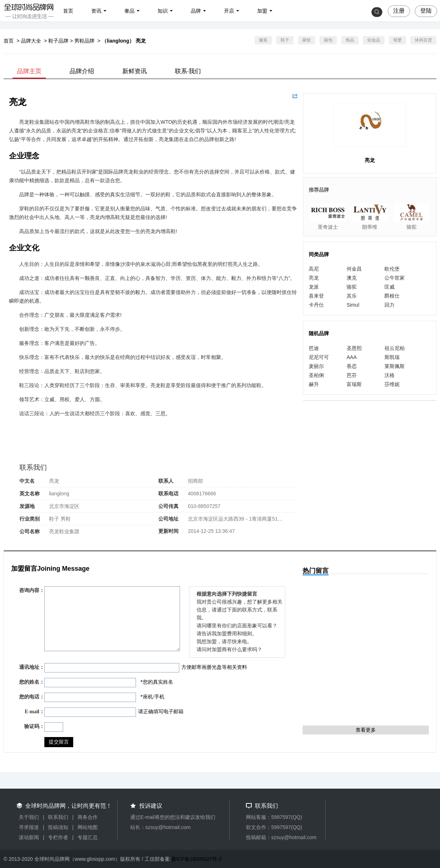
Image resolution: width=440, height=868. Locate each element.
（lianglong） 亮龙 (124, 41)
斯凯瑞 (392, 357)
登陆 (426, 11)
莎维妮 (392, 384)
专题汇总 (88, 837)
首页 (68, 11)
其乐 (352, 296)
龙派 (314, 287)
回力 (390, 305)
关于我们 (29, 817)
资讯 (96, 11)
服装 (263, 40)
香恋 (352, 366)
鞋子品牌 (58, 41)
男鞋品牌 (84, 41)
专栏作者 (58, 837)
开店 (229, 11)
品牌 (196, 11)
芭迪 (314, 348)
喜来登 (316, 296)
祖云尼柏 (395, 348)
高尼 (314, 269)
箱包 (328, 40)
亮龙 (314, 278)
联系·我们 (188, 71)
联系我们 (58, 817)
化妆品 (374, 40)
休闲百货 (423, 40)
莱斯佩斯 (395, 366)
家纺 (307, 40)
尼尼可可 (319, 357)
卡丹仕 (316, 305)
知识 (163, 11)
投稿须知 (58, 827)
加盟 (262, 11)
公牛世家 (395, 278)
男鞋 (66, 519)
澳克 (352, 278)
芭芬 (352, 375)
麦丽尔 (316, 366)
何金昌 (354, 269)
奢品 (129, 11)
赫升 (314, 384)
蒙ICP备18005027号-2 (197, 859)
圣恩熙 (354, 348)
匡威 (390, 287)
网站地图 (88, 827)
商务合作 (88, 817)
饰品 (350, 40)
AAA (352, 357)
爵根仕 (392, 296)
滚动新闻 (29, 837)
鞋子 (285, 40)
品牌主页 (29, 71)
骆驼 (352, 287)
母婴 (397, 40)
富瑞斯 (354, 384)
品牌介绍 (82, 71)
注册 (399, 11)
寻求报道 (29, 827)
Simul (353, 305)
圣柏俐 (316, 375)
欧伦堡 (392, 269)
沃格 (390, 375)
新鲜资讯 (135, 71)
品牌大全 (31, 41)
